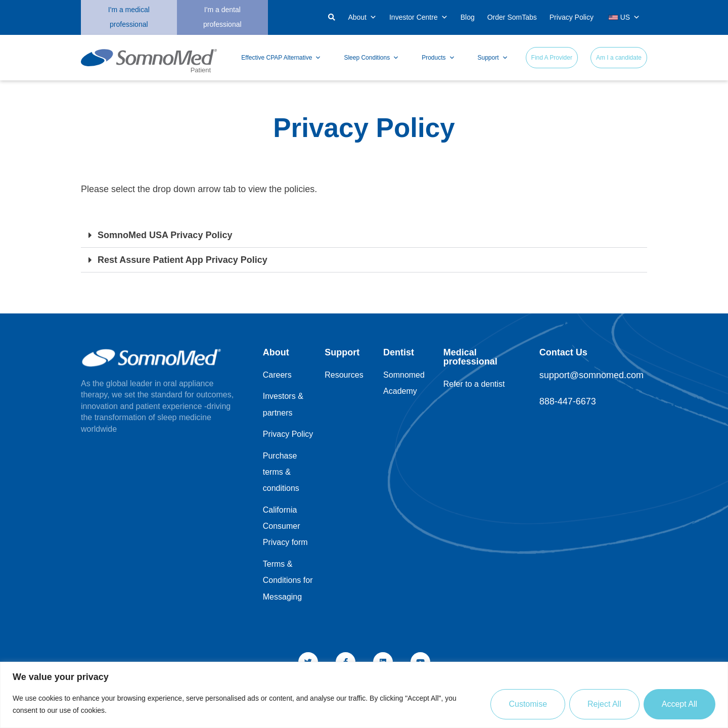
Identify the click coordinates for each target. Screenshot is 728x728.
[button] (280, 18)
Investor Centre (419, 17)
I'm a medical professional (129, 17)
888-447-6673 (568, 401)
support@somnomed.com (591, 375)
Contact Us (563, 352)
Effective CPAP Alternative (281, 58)
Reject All (604, 704)
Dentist (399, 352)
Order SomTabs (512, 17)
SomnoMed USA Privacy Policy (165, 235)
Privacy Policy (572, 17)
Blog (468, 17)
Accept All (679, 704)
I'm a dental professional (222, 17)
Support (493, 58)
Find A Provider (552, 58)
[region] (364, 695)
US (624, 17)
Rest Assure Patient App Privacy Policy (183, 260)
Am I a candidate (619, 58)
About (362, 17)
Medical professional (470, 357)
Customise (528, 704)
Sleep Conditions (371, 58)
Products (438, 58)
